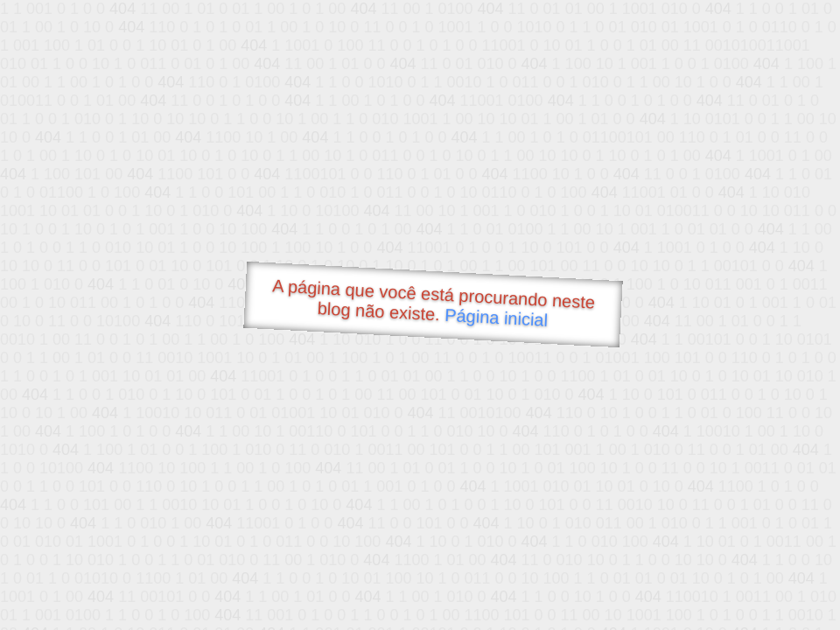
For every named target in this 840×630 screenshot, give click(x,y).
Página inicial (497, 318)
